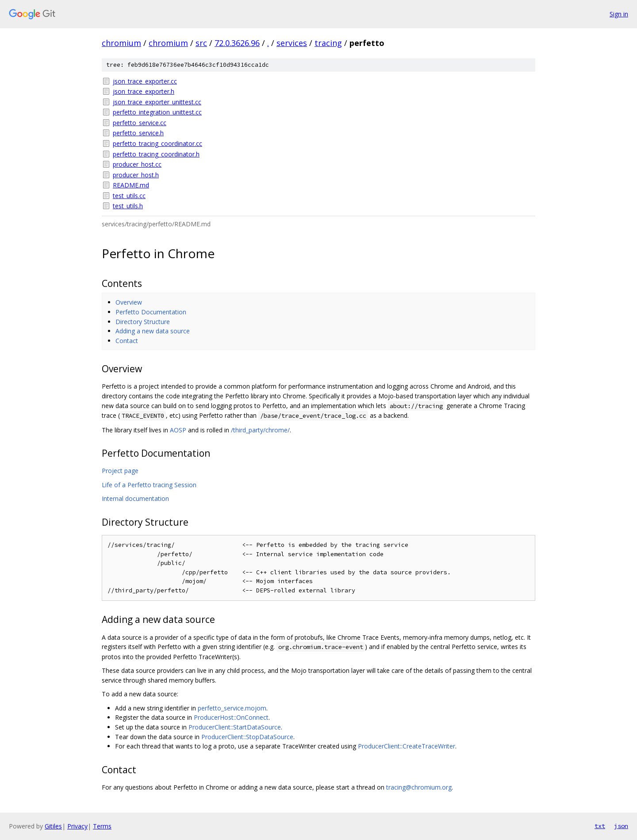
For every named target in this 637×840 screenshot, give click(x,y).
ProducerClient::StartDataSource (235, 727)
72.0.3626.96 (237, 43)
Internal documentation (135, 498)
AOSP (178, 430)
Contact (127, 341)
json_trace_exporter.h (144, 91)
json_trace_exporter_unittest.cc (157, 102)
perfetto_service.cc (140, 123)
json (621, 826)
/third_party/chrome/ (260, 430)
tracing (328, 43)
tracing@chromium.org (419, 787)
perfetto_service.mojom (232, 708)
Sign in (619, 14)
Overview (129, 302)
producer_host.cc (137, 164)
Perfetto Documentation (151, 312)
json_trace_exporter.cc (145, 81)
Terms (102, 826)
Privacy (77, 826)
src (201, 43)
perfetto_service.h (138, 133)
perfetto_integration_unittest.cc (157, 112)
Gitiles (53, 826)
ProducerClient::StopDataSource (247, 737)
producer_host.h (136, 175)
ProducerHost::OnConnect (231, 717)
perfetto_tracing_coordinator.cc (157, 143)
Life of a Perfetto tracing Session (149, 485)
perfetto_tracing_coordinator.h (156, 154)
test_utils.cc (129, 196)
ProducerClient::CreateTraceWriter (407, 746)
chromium (121, 43)
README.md (131, 185)
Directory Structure (143, 322)
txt (600, 826)
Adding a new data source (153, 331)
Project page (120, 471)
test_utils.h (128, 206)
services (292, 43)
